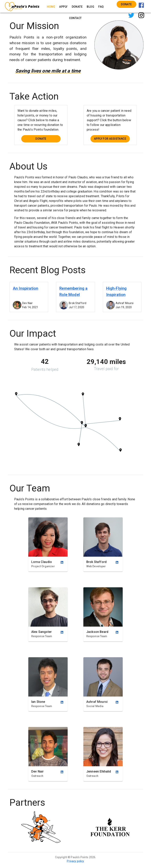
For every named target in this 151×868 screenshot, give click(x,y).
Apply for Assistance (110, 139)
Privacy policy (75, 861)
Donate (126, 4)
